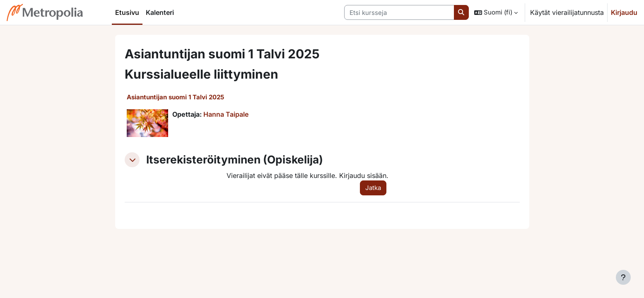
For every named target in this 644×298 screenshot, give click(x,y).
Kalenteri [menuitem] (160, 12)
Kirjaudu (624, 12)
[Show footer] (623, 277)
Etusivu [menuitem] (127, 12)
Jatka (373, 188)
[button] (496, 12)
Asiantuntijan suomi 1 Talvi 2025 (175, 97)
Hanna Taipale (226, 114)
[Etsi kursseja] (399, 13)
